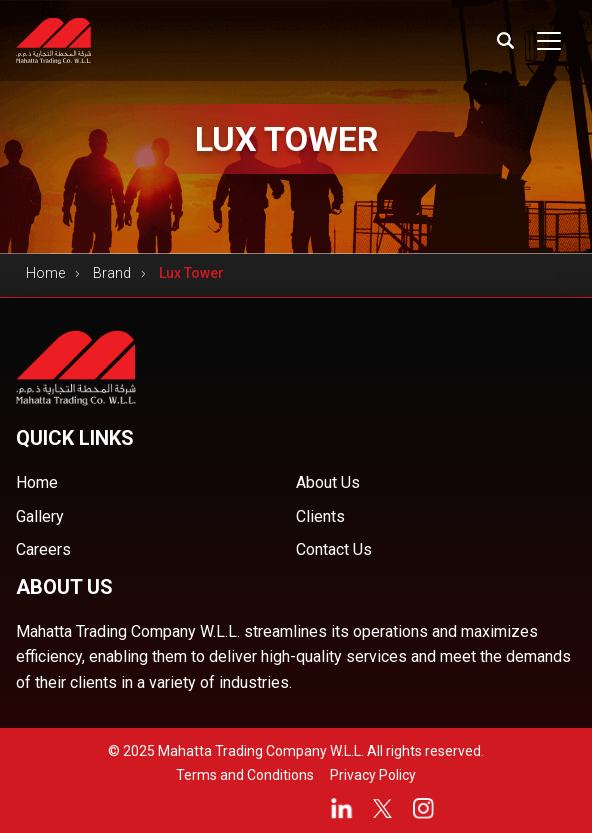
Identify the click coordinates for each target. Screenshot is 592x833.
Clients (320, 516)
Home (45, 273)
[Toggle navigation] (549, 41)
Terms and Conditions (245, 775)
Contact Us (334, 549)
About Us (328, 482)
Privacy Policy (373, 775)
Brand (112, 273)
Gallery (40, 516)
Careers (43, 549)
